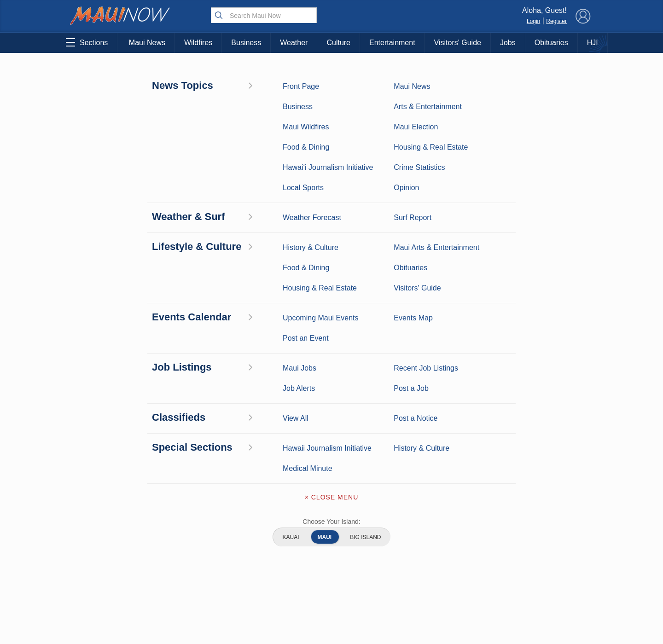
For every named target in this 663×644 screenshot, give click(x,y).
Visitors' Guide (458, 43)
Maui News (147, 43)
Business (246, 43)
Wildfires (198, 43)
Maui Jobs (110, 592)
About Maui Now (332, 509)
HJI (593, 43)
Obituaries (551, 43)
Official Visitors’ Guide (185, 592)
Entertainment (392, 43)
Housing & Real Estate (110, 578)
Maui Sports (185, 535)
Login (533, 21)
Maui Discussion (110, 564)
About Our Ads (538, 567)
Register (556, 21)
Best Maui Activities (185, 550)
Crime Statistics (109, 550)
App (332, 567)
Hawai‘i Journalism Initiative (110, 612)
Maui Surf (110, 535)
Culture (338, 43)
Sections (87, 42)
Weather (294, 43)
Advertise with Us (331, 548)
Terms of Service (331, 606)
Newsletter (331, 586)
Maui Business (185, 507)
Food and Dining (185, 564)
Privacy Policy (492, 567)
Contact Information (331, 528)
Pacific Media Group (541, 549)
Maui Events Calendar (185, 578)
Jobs (508, 43)
